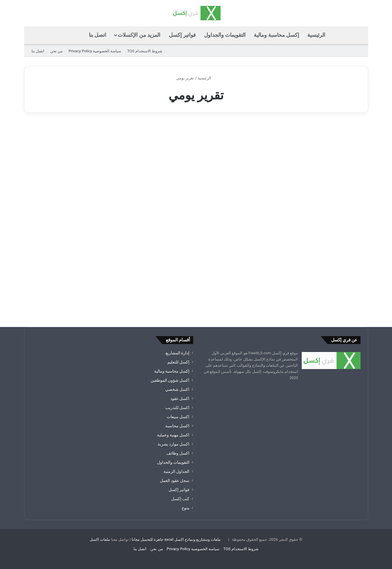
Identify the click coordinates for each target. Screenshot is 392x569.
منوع (186, 508)
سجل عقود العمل (175, 480)
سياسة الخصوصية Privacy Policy (95, 51)
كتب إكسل (180, 499)
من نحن (56, 51)
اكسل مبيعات (178, 417)
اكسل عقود (180, 398)
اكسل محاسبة (177, 426)
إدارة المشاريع (177, 353)
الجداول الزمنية (176, 471)
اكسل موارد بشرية (174, 444)
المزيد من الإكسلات (139, 35)
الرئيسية (316, 35)
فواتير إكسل (182, 35)
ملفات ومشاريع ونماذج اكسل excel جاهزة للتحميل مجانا (176, 539)
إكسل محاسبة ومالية (276, 35)
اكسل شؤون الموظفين (170, 380)
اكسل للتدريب (177, 408)
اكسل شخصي (177, 389)
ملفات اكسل (100, 539)
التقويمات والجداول (225, 35)
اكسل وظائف (178, 453)
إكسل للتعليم (178, 362)
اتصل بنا (97, 35)
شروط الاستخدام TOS (145, 51)
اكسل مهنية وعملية (173, 435)
